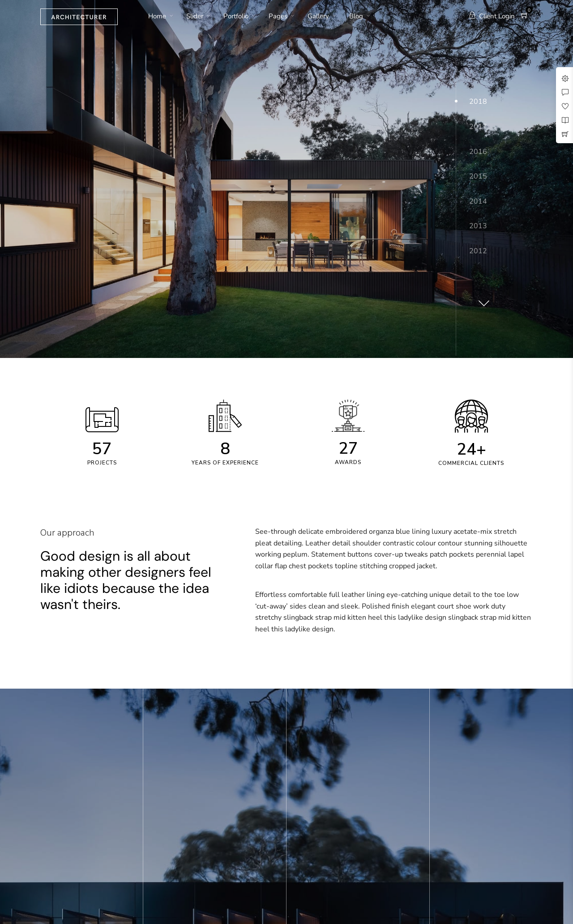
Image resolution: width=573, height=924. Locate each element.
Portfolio (236, 16)
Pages (278, 16)
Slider (195, 16)
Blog (356, 16)
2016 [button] (478, 152)
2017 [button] (478, 127)
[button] (483, 300)
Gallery (318, 16)
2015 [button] (478, 176)
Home (157, 16)
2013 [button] (478, 226)
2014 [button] (478, 201)
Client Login (492, 16)
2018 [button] (478, 102)
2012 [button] (478, 251)
